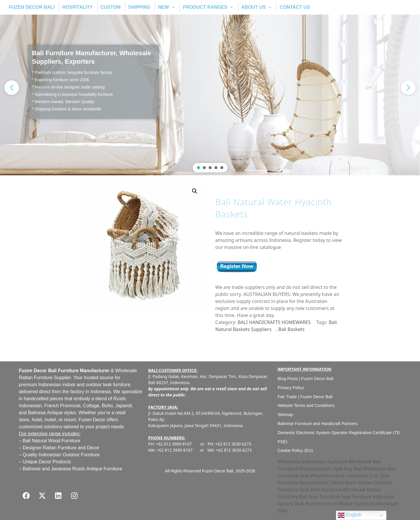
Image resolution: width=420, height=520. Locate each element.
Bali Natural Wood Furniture (52, 441)
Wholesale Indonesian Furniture (313, 462)
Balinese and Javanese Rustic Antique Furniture (73, 469)
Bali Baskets (292, 329)
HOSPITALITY (77, 7)
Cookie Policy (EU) (295, 450)
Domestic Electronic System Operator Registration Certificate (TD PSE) (339, 437)
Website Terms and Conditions (306, 405)
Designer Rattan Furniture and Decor (61, 448)
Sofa (282, 511)
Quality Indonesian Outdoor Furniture (61, 455)
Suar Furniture (324, 497)
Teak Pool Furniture (320, 490)
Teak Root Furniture (316, 504)
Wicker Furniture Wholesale (368, 504)
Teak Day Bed (347, 469)
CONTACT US (295, 7)
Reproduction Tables (321, 483)
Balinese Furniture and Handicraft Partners (318, 424)
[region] (210, 88)
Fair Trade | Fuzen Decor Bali (305, 397)
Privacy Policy (291, 388)
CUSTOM (110, 7)
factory (77, 392)
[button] (210, 88)
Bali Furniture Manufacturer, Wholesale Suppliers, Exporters (92, 57)
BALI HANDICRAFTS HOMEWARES (274, 322)
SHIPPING (139, 7)
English (350, 515)
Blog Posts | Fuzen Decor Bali (306, 379)
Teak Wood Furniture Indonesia (333, 476)
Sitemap (285, 415)
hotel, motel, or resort (54, 420)
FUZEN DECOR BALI (32, 7)
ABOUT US (257, 7)
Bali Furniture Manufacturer (79, 371)
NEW (167, 7)
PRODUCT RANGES (208, 7)
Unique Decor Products (47, 462)
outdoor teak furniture (108, 385)
